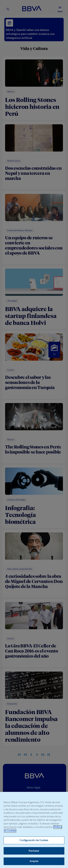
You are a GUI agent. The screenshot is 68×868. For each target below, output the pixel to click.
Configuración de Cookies (34, 840)
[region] (34, 830)
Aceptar (34, 861)
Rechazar (34, 851)
